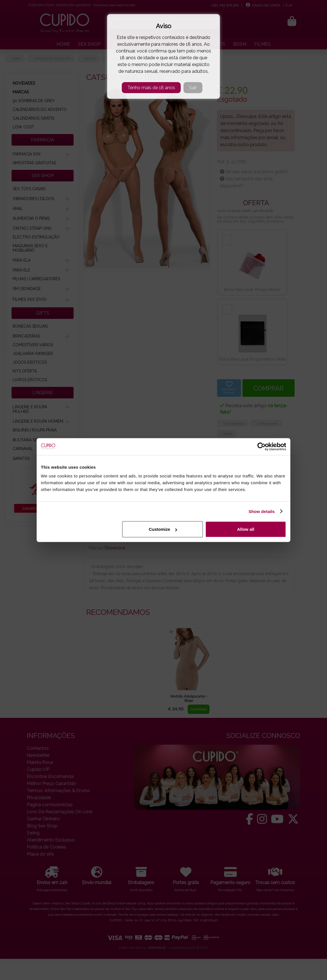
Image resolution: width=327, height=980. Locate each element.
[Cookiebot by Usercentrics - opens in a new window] (261, 446)
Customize (163, 529)
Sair (193, 88)
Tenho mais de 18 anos (151, 88)
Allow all (246, 529)
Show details (262, 511)
